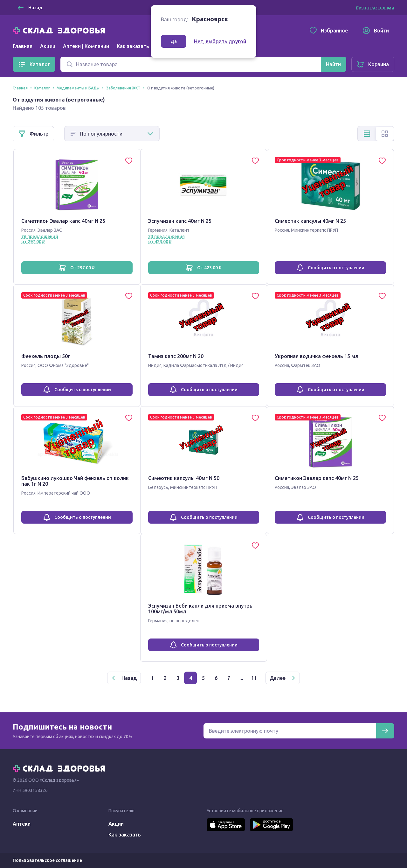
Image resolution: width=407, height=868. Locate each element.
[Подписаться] (385, 731)
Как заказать (133, 46)
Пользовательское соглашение (47, 860)
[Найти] (333, 64)
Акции (48, 46)
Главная (23, 46)
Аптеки (22, 824)
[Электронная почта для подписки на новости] (290, 731)
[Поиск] (191, 64)
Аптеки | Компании (86, 46)
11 (254, 678)
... (241, 678)
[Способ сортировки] (112, 134)
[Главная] (60, 30)
